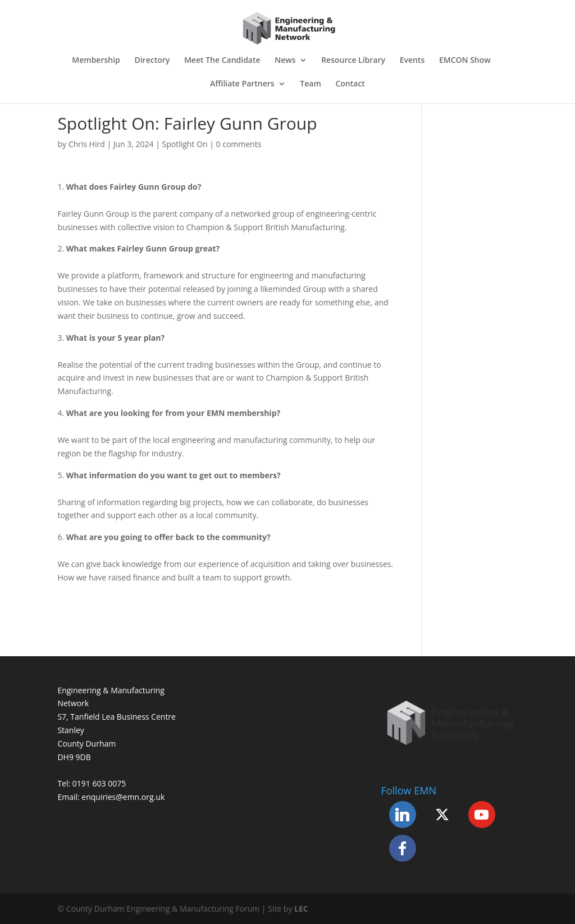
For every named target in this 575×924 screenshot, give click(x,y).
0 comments (239, 144)
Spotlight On (185, 144)
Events (412, 61)
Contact (350, 84)
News (285, 61)
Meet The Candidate (222, 61)
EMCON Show (465, 61)
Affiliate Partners (242, 84)
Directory (152, 61)
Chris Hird (87, 144)
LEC (301, 909)
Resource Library (353, 61)
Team (310, 84)
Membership (96, 61)
